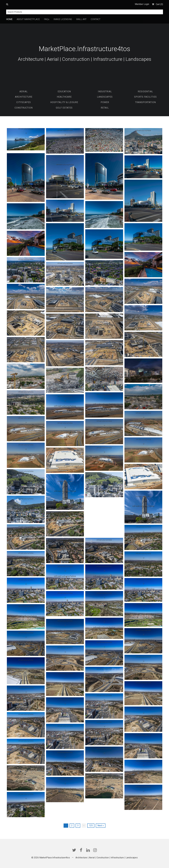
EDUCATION (64, 92)
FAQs (47, 19)
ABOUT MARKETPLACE (28, 19)
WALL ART (81, 19)
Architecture (24, 97)
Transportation (145, 102)
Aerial (24, 92)
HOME (9, 19)
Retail (105, 108)
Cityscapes (24, 102)
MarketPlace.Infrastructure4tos (84, 49)
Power (105, 102)
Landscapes (105, 97)
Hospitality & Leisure (64, 102)
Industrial (105, 92)
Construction (24, 108)
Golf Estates (64, 108)
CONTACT (96, 19)
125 (91, 826)
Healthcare (64, 97)
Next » (101, 826)
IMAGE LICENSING (63, 19)
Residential (145, 92)
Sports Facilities (145, 97)
